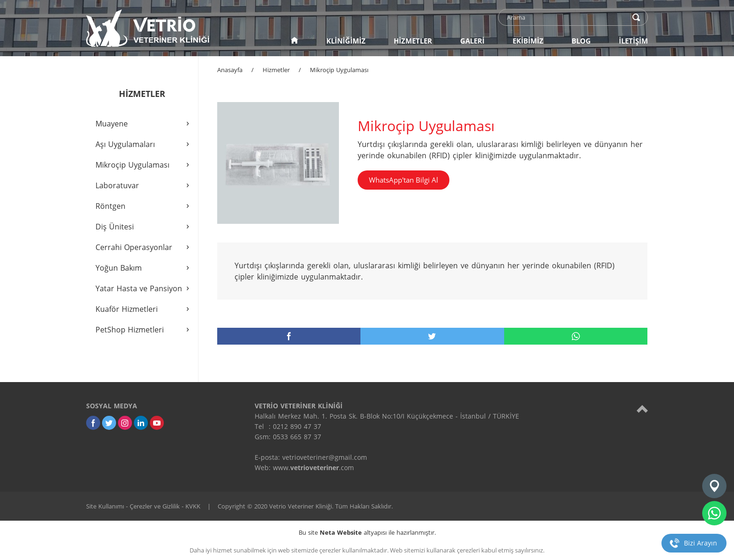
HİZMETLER (413, 41)
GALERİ (472, 41)
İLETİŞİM (633, 41)
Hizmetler (276, 70)
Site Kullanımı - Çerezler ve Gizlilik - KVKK (143, 506)
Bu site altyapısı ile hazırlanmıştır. (367, 532)
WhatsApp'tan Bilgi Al (404, 180)
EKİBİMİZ (528, 41)
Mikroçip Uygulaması (339, 70)
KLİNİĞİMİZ (346, 41)
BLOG (581, 41)
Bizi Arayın (701, 543)
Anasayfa (230, 70)
